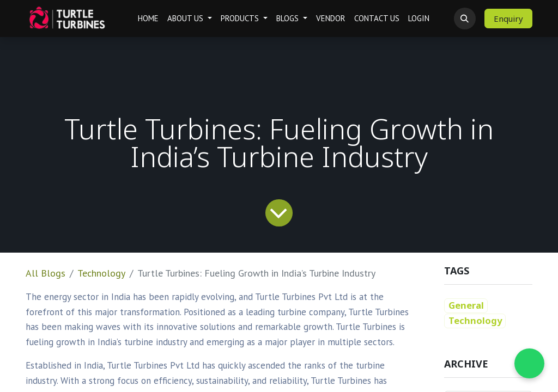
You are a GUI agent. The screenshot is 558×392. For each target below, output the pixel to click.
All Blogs (46, 273)
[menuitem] (148, 19)
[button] (465, 19)
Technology (101, 273)
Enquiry (508, 19)
